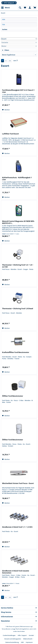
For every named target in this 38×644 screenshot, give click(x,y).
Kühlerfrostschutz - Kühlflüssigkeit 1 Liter (17, 179)
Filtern (6, 50)
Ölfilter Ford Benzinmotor (13, 396)
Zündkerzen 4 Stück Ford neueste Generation (16, 572)
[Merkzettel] (25, 8)
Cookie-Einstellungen (9, 635)
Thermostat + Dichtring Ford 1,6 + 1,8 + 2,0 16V (18, 266)
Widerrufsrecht (28, 639)
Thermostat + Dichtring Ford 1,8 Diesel (18, 309)
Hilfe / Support (22, 635)
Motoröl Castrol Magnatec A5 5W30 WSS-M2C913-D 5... (18, 222)
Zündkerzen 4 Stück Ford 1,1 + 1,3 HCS (17, 527)
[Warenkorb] (35, 8)
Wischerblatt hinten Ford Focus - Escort (18, 483)
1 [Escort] (3, 61)
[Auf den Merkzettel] (6, 110)
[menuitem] (5, 8)
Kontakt (31, 635)
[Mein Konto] (30, 8)
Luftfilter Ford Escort (10, 134)
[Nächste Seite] (6, 61)
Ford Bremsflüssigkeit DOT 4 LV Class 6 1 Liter (18, 91)
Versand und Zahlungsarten (13, 639)
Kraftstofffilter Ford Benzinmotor (16, 352)
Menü (5, 7)
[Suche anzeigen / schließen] (20, 8)
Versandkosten (6, 629)
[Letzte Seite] (10, 61)
